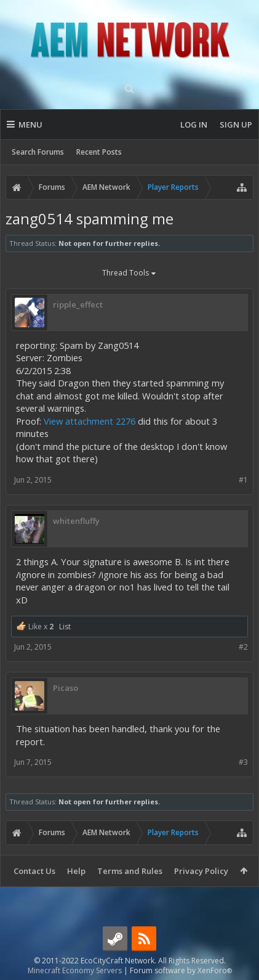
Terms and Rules (130, 871)
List (65, 627)
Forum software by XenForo (181, 970)
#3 (243, 762)
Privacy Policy (201, 871)
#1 (243, 480)
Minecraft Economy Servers (75, 970)
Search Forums (38, 152)
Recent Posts (99, 152)
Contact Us (34, 871)
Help (76, 871)
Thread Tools (130, 274)
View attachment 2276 (90, 421)
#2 (243, 647)
